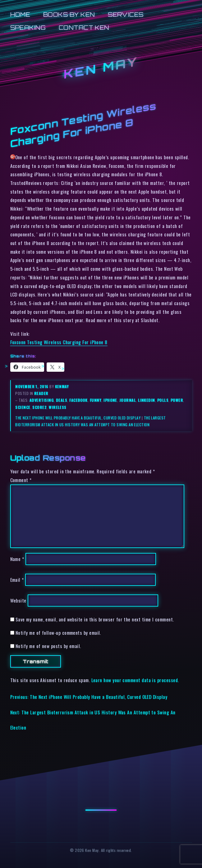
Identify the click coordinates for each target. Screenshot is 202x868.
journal (128, 400)
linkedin (147, 400)
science (23, 407)
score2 (39, 407)
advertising (42, 400)
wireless (58, 407)
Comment (21, 480)
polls (163, 400)
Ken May (101, 67)
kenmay (62, 386)
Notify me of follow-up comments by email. (58, 633)
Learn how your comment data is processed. (135, 680)
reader (41, 393)
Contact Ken (84, 27)
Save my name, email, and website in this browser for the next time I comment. (95, 619)
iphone (110, 400)
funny (96, 400)
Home (20, 14)
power (177, 400)
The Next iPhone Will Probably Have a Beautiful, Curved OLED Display (78, 418)
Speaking (28, 27)
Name (17, 559)
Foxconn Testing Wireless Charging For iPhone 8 (59, 342)
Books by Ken (69, 14)
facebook (78, 400)
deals (62, 400)
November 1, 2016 (32, 386)
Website (18, 600)
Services (126, 14)
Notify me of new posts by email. (48, 646)
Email (17, 580)
